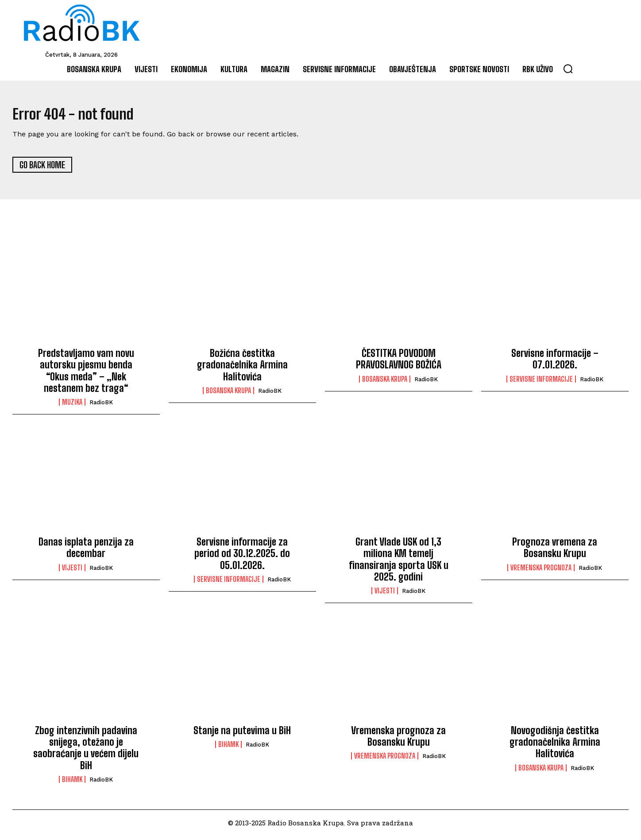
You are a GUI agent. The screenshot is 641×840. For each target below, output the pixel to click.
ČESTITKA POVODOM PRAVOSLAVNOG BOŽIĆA (399, 363)
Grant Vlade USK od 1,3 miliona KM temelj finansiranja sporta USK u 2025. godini (399, 563)
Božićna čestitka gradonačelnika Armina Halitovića (242, 369)
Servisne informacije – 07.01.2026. (555, 363)
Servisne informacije (541, 383)
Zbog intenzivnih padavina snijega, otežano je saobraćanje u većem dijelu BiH (86, 752)
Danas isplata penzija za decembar (86, 552)
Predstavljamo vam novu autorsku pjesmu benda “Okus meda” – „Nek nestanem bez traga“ (86, 375)
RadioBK (101, 407)
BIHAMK (72, 784)
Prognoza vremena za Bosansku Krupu (555, 552)
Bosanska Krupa (228, 395)
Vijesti (72, 572)
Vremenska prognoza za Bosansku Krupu (398, 740)
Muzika (72, 406)
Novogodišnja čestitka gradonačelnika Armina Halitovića (555, 746)
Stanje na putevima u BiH (242, 734)
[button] (568, 69)
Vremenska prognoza (541, 572)
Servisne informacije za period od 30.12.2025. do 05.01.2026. (242, 557)
